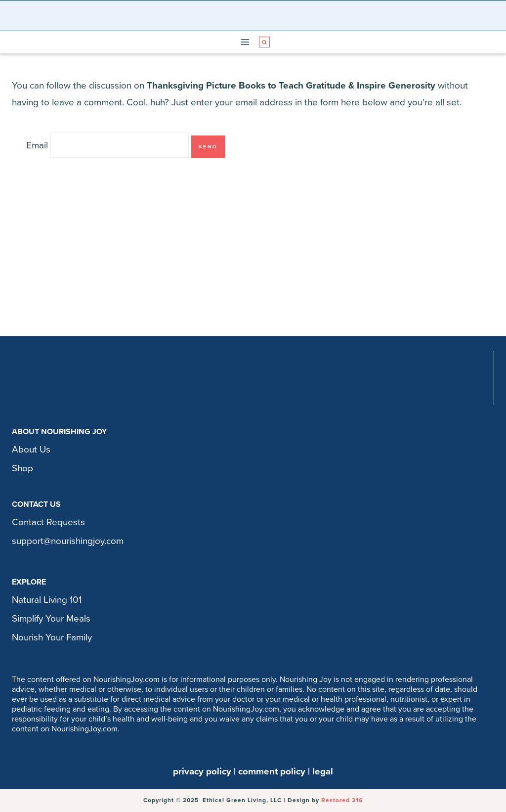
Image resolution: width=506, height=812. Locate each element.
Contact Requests (48, 522)
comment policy (272, 771)
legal (323, 771)
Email (37, 145)
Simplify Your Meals (51, 619)
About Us (31, 450)
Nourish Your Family (52, 637)
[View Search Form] (264, 42)
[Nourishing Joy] (256, 16)
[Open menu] (245, 42)
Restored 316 (342, 800)
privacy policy (202, 771)
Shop (22, 468)
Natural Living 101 (47, 600)
